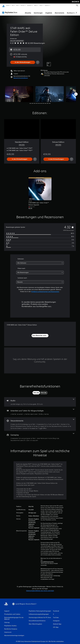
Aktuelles (28, 11)
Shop (41, 5)
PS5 (13, 5)
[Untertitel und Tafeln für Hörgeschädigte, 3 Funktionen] (40, 410)
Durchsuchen (71, 11)
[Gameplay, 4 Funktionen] (40, 435)
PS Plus (23, 5)
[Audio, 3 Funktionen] (40, 400)
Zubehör (29, 5)
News (36, 5)
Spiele (8, 5)
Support (47, 5)
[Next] (76, 92)
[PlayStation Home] (3, 5)
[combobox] (40, 261)
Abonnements (59, 11)
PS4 (17, 5)
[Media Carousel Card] (19, 92)
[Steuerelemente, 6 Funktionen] (40, 422)
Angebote (49, 11)
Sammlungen (38, 11)
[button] (21, 76)
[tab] (36, 391)
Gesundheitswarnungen (47, 560)
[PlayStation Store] (10, 11)
